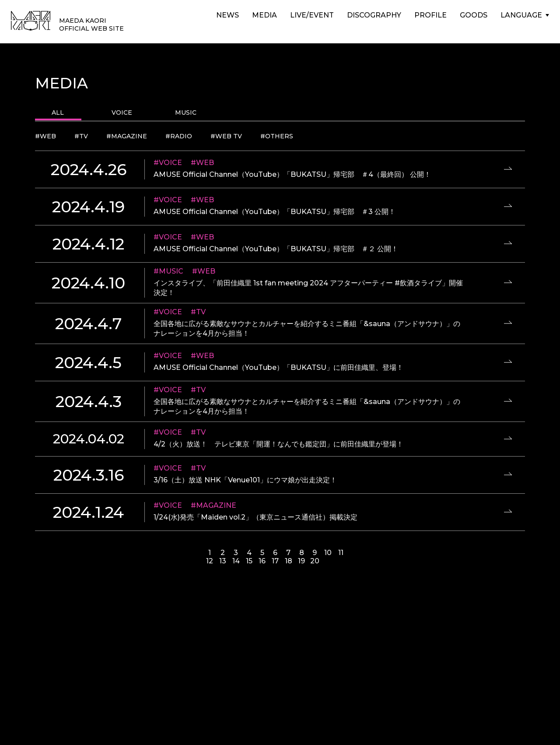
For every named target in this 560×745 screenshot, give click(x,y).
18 (289, 561)
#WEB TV (226, 136)
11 (341, 553)
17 (275, 561)
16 (262, 561)
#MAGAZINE (127, 136)
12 (210, 561)
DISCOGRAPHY (374, 15)
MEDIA (264, 15)
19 (301, 561)
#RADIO (179, 136)
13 (223, 561)
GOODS (474, 15)
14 (236, 561)
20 (315, 561)
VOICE (122, 112)
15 (249, 561)
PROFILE (430, 15)
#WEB (45, 136)
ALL (58, 112)
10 (328, 553)
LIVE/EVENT (312, 15)
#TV (81, 136)
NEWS (227, 15)
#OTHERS (277, 136)
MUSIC (186, 112)
